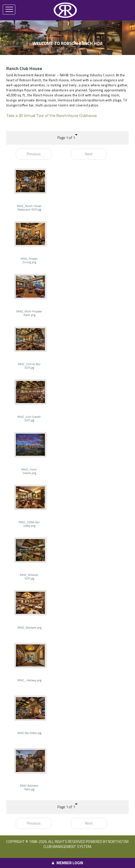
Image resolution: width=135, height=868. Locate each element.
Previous (34, 154)
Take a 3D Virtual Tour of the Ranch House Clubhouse (52, 116)
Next (89, 154)
